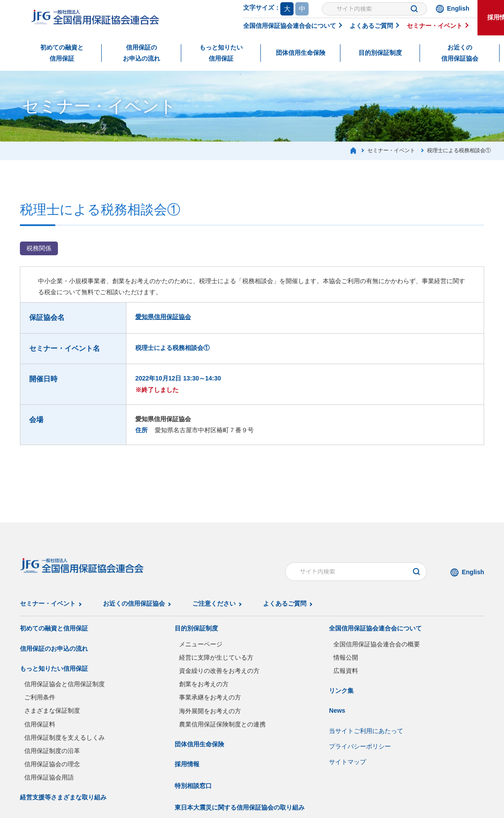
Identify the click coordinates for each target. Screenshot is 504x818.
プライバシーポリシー (360, 746)
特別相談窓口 (193, 786)
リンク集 (341, 691)
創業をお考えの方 (204, 684)
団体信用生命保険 (301, 53)
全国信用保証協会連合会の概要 (377, 644)
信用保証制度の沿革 (52, 751)
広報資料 (346, 671)
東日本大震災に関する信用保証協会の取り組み (240, 807)
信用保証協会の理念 (52, 764)
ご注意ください (214, 603)
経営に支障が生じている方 (216, 657)
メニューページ (201, 644)
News (337, 710)
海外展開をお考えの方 (210, 711)
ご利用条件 (40, 697)
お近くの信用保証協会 (460, 53)
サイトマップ (347, 762)
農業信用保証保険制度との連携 (222, 724)
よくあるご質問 (371, 26)
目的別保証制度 (380, 53)
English (458, 8)
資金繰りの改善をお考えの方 (219, 671)
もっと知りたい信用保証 (221, 53)
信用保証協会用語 (49, 777)
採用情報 (187, 764)
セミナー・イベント (435, 26)
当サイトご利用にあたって (366, 731)
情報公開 (346, 657)
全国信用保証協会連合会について (290, 26)
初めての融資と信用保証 (62, 53)
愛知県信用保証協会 (163, 317)
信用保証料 (40, 724)
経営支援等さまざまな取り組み (63, 797)
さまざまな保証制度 (52, 710)
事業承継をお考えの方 (210, 697)
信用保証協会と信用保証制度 (65, 684)
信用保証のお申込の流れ (141, 53)
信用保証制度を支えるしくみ (65, 737)
